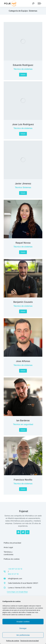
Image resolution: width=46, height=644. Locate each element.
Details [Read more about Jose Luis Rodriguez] (23, 134)
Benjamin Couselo (23, 302)
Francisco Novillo (23, 480)
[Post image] (23, 41)
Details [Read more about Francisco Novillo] (23, 489)
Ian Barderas (23, 420)
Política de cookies (13, 641)
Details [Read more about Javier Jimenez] (23, 193)
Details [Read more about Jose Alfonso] (23, 371)
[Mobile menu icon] (39, 3)
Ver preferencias (23, 635)
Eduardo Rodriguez (23, 65)
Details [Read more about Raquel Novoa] (23, 252)
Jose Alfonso (23, 361)
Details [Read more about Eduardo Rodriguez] (23, 75)
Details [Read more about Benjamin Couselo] (23, 311)
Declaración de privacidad (30, 641)
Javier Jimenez (23, 184)
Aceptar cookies (23, 622)
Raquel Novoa (23, 243)
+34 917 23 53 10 (15, 569)
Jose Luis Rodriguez (23, 124)
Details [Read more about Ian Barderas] (23, 430)
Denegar (23, 628)
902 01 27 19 (13, 574)
